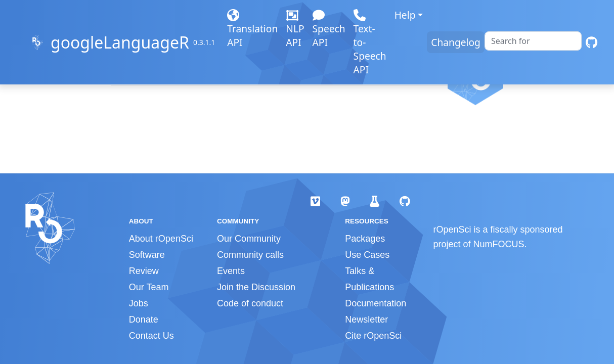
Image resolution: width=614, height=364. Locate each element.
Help (405, 15)
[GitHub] (591, 42)
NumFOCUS (499, 244)
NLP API (295, 32)
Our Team (149, 287)
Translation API (252, 32)
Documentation (376, 303)
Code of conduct (250, 303)
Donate (144, 320)
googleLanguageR (120, 42)
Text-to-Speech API (370, 46)
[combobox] (533, 41)
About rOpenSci (161, 239)
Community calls (250, 255)
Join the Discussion (256, 287)
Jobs (139, 303)
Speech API (329, 32)
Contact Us (151, 336)
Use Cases (367, 255)
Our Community (249, 239)
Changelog (456, 42)
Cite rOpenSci (373, 336)
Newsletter (366, 320)
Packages (365, 239)
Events (231, 271)
